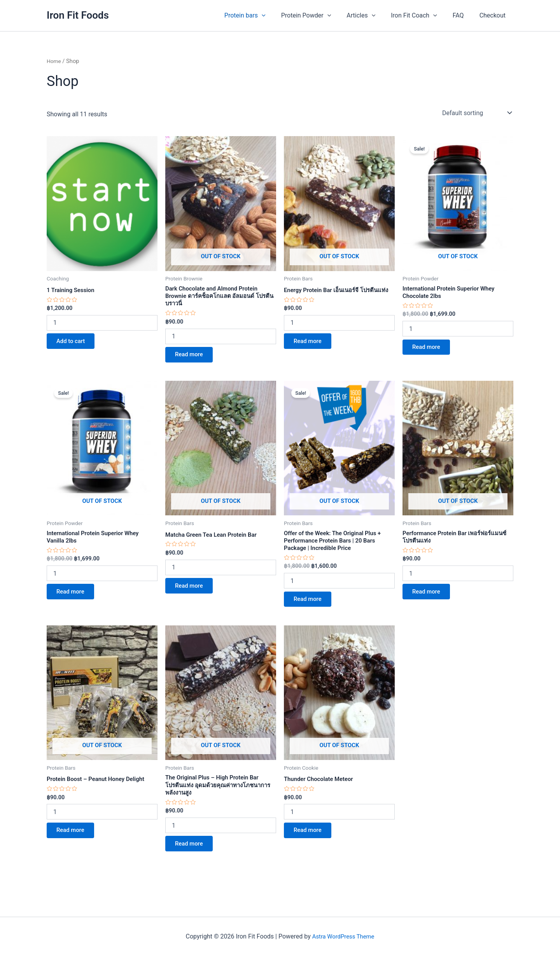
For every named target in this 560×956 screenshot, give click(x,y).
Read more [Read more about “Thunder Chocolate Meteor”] (311, 843)
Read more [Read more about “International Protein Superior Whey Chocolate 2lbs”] (429, 350)
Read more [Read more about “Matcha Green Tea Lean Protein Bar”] (192, 593)
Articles (372, 16)
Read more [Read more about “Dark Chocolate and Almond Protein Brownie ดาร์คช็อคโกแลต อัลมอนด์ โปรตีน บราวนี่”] (192, 358)
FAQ (463, 15)
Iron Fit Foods (78, 15)
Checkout (494, 15)
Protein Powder (320, 16)
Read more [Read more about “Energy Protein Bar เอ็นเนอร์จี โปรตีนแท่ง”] (311, 350)
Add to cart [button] (74, 343)
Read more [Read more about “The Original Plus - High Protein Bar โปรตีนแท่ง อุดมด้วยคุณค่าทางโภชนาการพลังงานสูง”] (192, 858)
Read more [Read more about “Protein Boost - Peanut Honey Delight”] (73, 843)
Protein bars (262, 16)
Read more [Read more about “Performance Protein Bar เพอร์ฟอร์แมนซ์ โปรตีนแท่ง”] (429, 600)
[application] (279, 16)
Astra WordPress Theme (343, 936)
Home (54, 61)
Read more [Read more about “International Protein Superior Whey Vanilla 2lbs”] (73, 600)
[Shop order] (476, 113)
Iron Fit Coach (422, 16)
